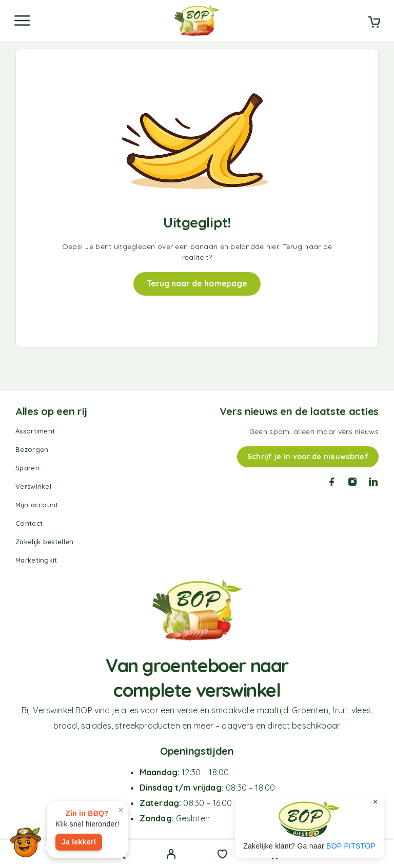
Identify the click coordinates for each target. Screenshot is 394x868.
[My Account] (171, 855)
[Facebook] (332, 482)
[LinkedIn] (373, 482)
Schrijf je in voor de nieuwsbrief (308, 457)
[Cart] (374, 23)
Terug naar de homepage (197, 283)
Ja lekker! (79, 842)
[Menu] (22, 20)
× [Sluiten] (375, 802)
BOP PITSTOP (351, 846)
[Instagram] (352, 482)
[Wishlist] (222, 855)
